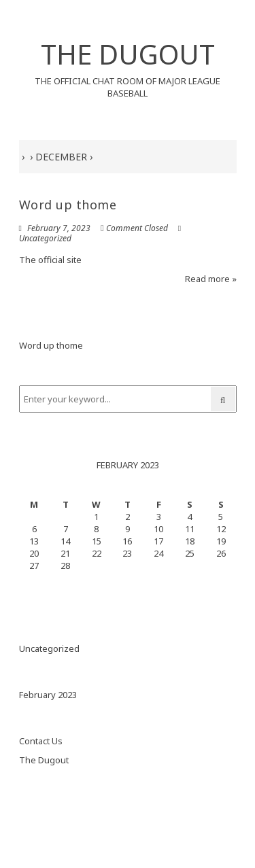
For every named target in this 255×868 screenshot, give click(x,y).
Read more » (211, 279)
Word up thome (68, 205)
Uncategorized (45, 238)
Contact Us (41, 741)
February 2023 (48, 695)
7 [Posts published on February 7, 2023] (66, 529)
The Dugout (44, 760)
